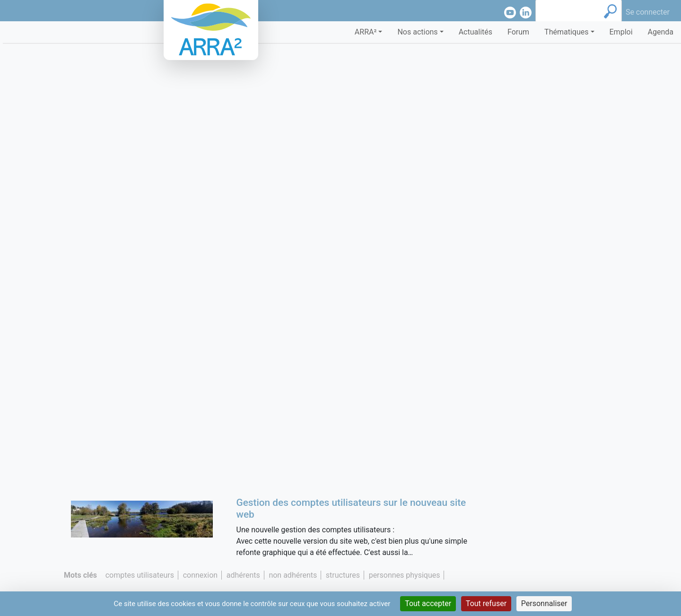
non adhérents (293, 575)
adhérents (243, 575)
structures (343, 575)
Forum (518, 32)
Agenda (661, 32)
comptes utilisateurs (140, 575)
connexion (200, 575)
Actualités (476, 32)
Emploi (621, 32)
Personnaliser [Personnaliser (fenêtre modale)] (544, 603)
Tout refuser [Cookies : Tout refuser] (486, 603)
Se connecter (648, 12)
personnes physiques (405, 575)
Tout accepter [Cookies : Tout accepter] (428, 603)
